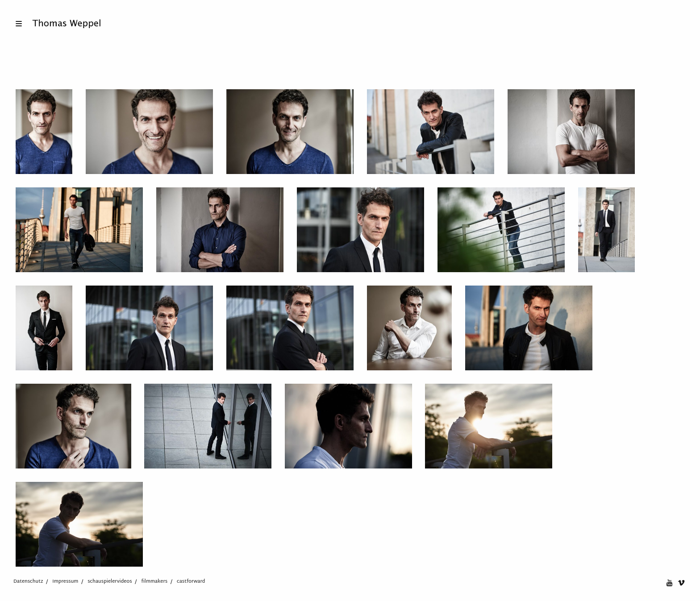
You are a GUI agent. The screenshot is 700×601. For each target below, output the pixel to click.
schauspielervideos (110, 581)
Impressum (65, 581)
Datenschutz (28, 581)
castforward (191, 581)
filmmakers (154, 581)
